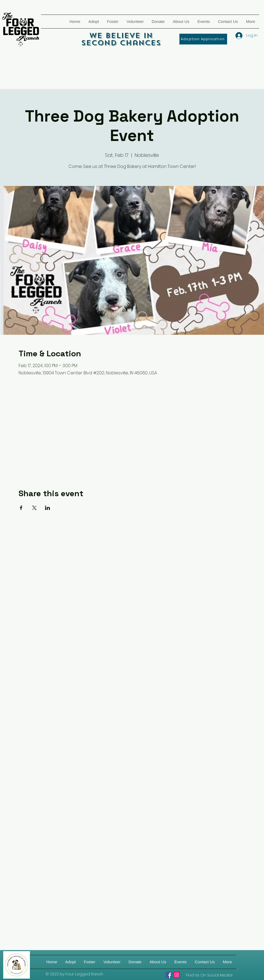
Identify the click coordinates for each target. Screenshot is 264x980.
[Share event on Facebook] (21, 508)
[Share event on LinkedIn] (48, 508)
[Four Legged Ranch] (169, 975)
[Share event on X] (34, 508)
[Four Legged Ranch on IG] (177, 975)
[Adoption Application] (203, 39)
